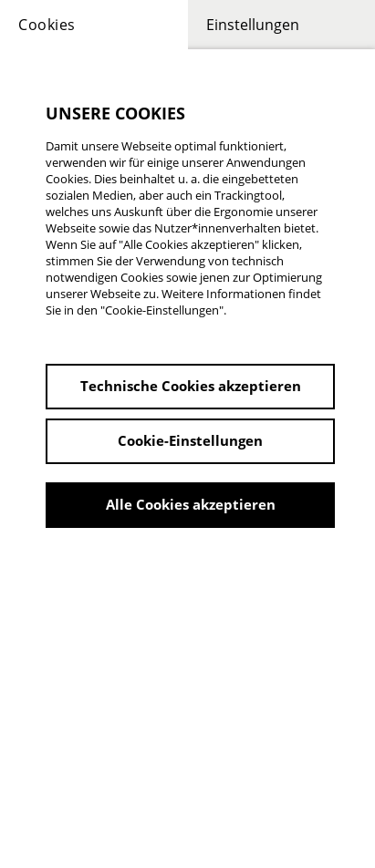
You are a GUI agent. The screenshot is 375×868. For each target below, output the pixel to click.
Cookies (47, 25)
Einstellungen (253, 25)
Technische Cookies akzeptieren (191, 386)
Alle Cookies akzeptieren (191, 504)
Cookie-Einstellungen (190, 440)
